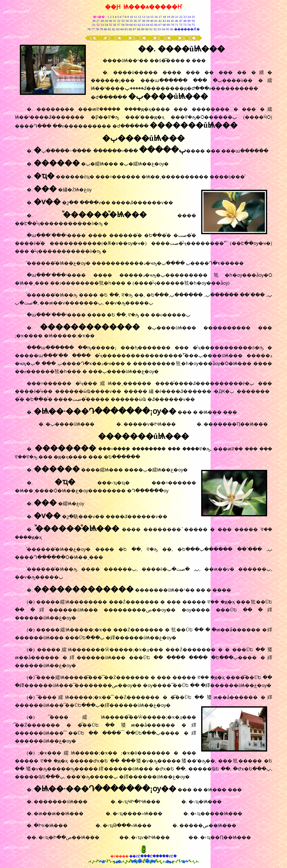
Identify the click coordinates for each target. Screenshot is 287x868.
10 (131, 17)
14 (148, 17)
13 (143, 17)
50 (193, 21)
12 (140, 17)
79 (101, 29)
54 (106, 25)
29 (106, 21)
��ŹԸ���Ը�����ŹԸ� (153, 856)
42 (160, 21)
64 (148, 25)
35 (131, 21)
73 (185, 25)
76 (89, 29)
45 (173, 21)
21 (177, 17)
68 (164, 25)
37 (139, 21)
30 (110, 21)
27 (98, 21)
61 (135, 25)
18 (164, 17)
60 (131, 25)
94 (163, 29)
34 (127, 21)
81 (110, 29)
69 (168, 25)
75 (193, 25)
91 (151, 29)
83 (117, 29)
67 (160, 25)
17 (160, 17)
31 (114, 21)
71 (176, 25)
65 (152, 25)
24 (189, 17)
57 (119, 25)
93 (159, 29)
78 (97, 29)
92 (155, 29)
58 (123, 25)
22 (181, 17)
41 (156, 21)
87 (134, 29)
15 (152, 17)
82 (113, 29)
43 (164, 21)
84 (122, 29)
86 (130, 29)
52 (98, 25)
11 (135, 17)
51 (94, 25)
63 (143, 25)
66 (156, 25)
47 (181, 21)
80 (105, 29)
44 (168, 21)
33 (123, 21)
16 (156, 17)
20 (173, 17)
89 (143, 29)
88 (139, 29)
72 (181, 25)
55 (110, 25)
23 (185, 17)
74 (189, 25)
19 (168, 17)
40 (152, 21)
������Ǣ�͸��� (187, 29)
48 (185, 21)
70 (173, 25)
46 (176, 21)
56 (114, 25)
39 (148, 21)
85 (126, 29)
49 (189, 21)
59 (127, 25)
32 (119, 21)
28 (102, 21)
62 (139, 25)
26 (94, 21)
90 (147, 29)
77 (93, 29)
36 (135, 21)
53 (102, 25)
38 (143, 21)
